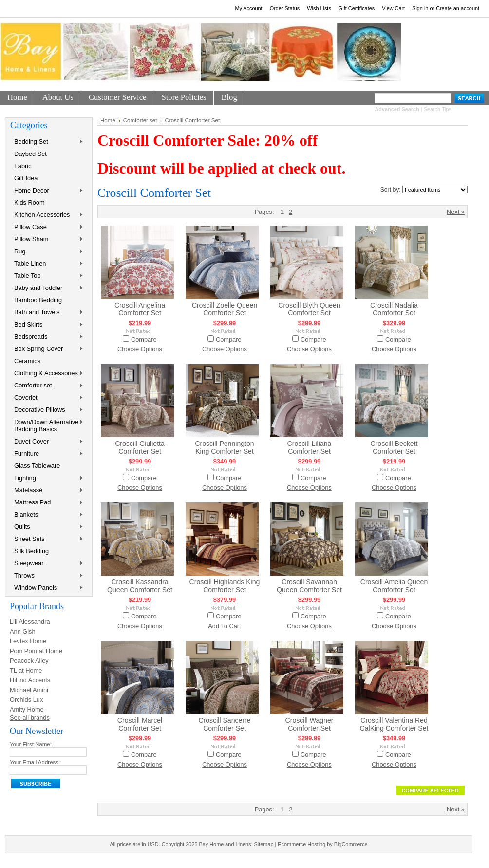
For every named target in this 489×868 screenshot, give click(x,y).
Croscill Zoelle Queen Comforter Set (225, 309)
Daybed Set (30, 154)
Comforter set (47, 386)
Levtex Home (28, 641)
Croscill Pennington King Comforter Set (224, 447)
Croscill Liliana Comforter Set (310, 447)
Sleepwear (47, 564)
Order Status (285, 8)
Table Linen (47, 264)
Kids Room (29, 203)
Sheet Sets (47, 539)
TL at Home (26, 670)
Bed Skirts (47, 325)
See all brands (30, 718)
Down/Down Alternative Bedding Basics (47, 425)
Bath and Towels (47, 313)
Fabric (23, 166)
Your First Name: (31, 744)
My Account (248, 8)
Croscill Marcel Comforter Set (140, 724)
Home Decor (47, 191)
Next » (456, 212)
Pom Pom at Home (36, 651)
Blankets (47, 515)
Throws (47, 576)
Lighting (47, 478)
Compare (144, 339)
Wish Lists (319, 8)
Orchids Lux (26, 700)
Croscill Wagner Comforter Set (310, 724)
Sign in (420, 8)
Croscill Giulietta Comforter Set (140, 447)
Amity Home (27, 709)
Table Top (47, 276)
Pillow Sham (47, 240)
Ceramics (27, 361)
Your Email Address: (35, 762)
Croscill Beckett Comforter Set (394, 447)
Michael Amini (29, 690)
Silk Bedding (31, 551)
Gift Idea (26, 178)
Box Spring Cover (47, 349)
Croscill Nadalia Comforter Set (394, 309)
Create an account (458, 8)
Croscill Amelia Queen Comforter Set (394, 586)
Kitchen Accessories (47, 215)
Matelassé (47, 491)
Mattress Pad (47, 503)
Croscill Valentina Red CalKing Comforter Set (394, 724)
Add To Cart (224, 626)
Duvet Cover (47, 442)
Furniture (47, 454)
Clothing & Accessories (47, 374)
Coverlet (47, 398)
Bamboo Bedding (38, 300)
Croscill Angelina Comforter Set (140, 309)
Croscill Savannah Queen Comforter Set (309, 586)
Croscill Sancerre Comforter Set (224, 724)
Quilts (47, 527)
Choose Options (140, 349)
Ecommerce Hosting (301, 844)
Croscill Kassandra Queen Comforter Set (140, 586)
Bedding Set (47, 142)
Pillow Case (47, 227)
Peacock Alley (29, 661)
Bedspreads (47, 337)
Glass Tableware (37, 466)
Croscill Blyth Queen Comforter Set (309, 309)
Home (108, 120)
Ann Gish (23, 631)
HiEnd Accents (30, 680)
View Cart (393, 8)
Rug (47, 252)
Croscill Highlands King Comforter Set (225, 586)
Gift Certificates (357, 8)
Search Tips (438, 109)
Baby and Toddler (47, 288)
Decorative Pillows (47, 410)
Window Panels (47, 588)
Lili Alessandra (30, 622)
